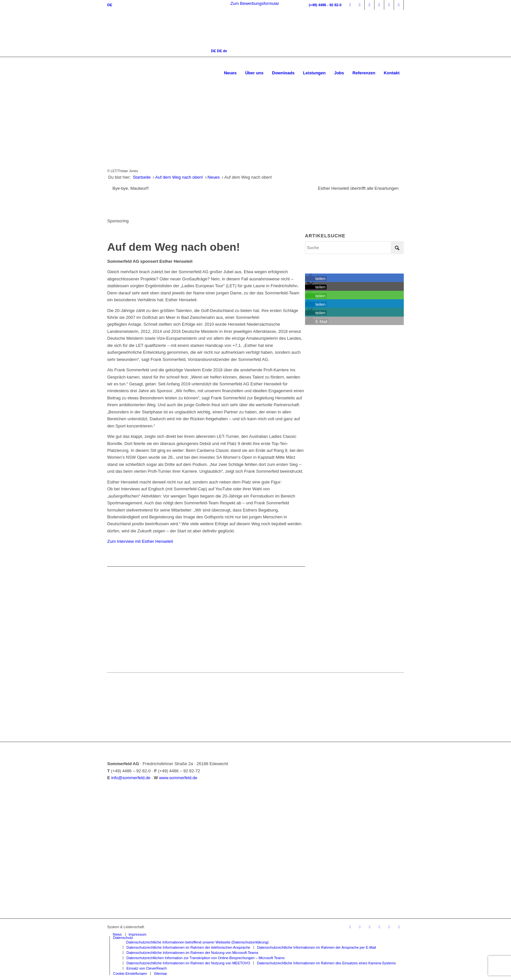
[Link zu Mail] (399, 5)
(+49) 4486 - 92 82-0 (325, 5)
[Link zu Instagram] (379, 5)
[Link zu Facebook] (369, 5)
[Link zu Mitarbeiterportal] (350, 5)
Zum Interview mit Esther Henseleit (140, 541)
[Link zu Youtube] (389, 5)
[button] (316, 279)
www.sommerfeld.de (178, 778)
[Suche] (354, 248)
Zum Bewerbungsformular (255, 3)
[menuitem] (230, 73)
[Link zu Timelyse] (360, 5)
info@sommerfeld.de (131, 778)
